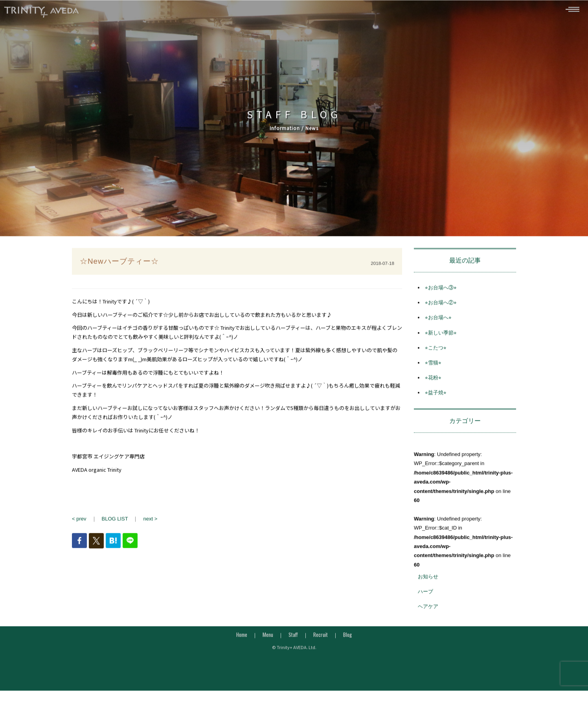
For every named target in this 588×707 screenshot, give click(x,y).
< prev (79, 522)
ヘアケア (428, 610)
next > (150, 522)
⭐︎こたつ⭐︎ (436, 351)
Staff (293, 637)
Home (242, 637)
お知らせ (428, 579)
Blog (347, 637)
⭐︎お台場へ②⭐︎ (441, 306)
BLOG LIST (115, 522)
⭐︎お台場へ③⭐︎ (441, 290)
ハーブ (425, 595)
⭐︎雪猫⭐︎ (433, 365)
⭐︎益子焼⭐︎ (436, 396)
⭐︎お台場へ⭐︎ (438, 321)
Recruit (321, 637)
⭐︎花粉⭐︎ (433, 381)
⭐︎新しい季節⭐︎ (441, 336)
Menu (268, 637)
